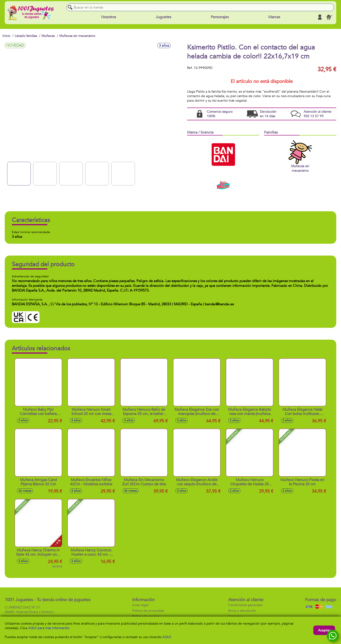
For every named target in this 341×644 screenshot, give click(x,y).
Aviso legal (140, 605)
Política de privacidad (148, 611)
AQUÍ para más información (49, 628)
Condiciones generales (245, 605)
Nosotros (109, 17)
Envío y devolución (242, 611)
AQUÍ (167, 637)
